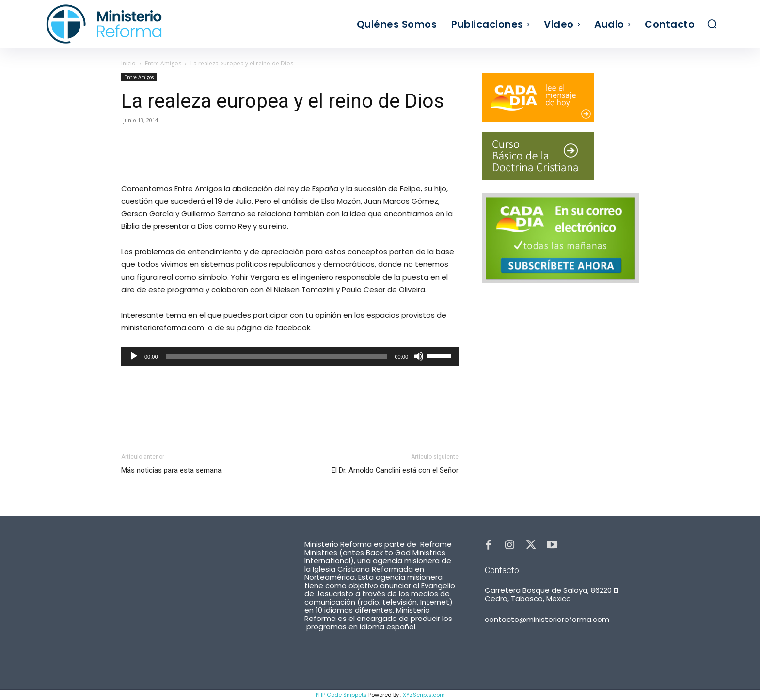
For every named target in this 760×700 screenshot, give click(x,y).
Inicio (128, 63)
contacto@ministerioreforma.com (547, 623)
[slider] (277, 356)
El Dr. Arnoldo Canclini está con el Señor (395, 470)
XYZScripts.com (424, 695)
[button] (712, 24)
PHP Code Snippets (341, 695)
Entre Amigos (163, 63)
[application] (290, 356)
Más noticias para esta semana (171, 470)
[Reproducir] (134, 356)
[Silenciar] (419, 356)
